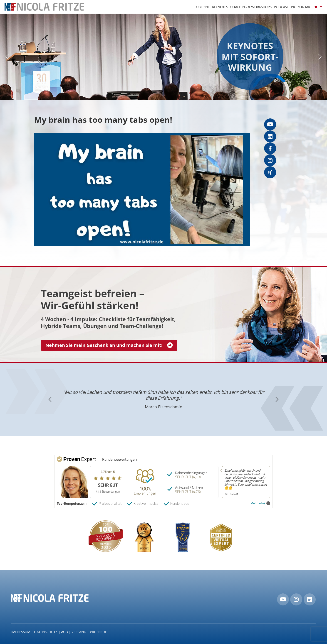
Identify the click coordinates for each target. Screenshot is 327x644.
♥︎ (318, 7)
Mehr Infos (260, 503)
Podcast (281, 7)
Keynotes (220, 7)
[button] (7, 57)
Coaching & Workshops (251, 7)
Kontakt (305, 7)
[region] (163, 57)
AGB (64, 632)
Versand (79, 632)
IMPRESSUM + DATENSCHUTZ (34, 632)
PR (293, 7)
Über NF (203, 7)
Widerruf (98, 632)
